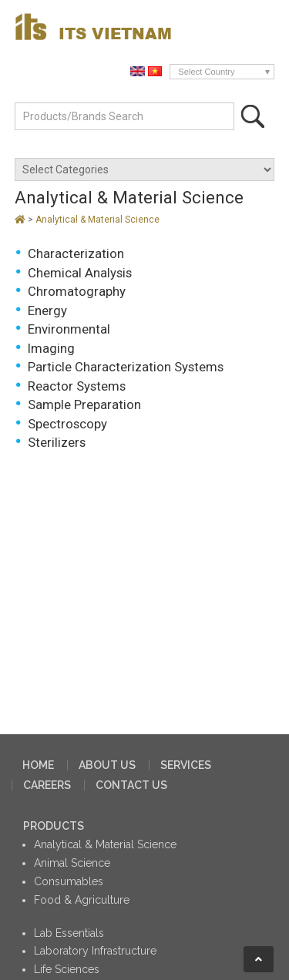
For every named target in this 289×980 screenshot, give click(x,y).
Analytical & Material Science (97, 220)
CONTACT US (131, 785)
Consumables (69, 881)
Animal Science (72, 863)
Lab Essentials (69, 933)
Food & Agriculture (82, 900)
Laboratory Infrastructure (95, 951)
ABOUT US (107, 765)
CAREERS (47, 785)
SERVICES (186, 765)
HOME (38, 765)
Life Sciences (67, 969)
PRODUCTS (54, 826)
